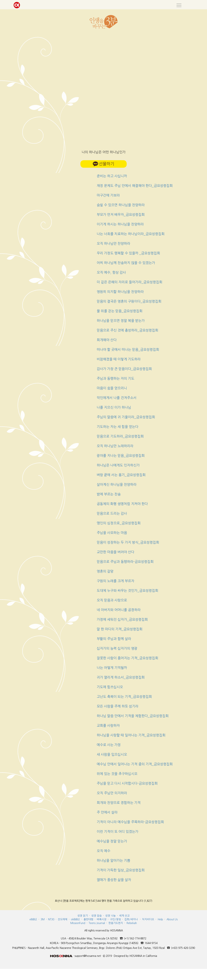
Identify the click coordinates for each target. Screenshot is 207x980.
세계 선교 (124, 916)
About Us (172, 919)
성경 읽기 (83, 916)
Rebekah (132, 923)
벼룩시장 (102, 919)
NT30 (51, 919)
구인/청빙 (115, 919)
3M (43, 919)
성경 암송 (97, 916)
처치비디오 (148, 919)
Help (160, 919)
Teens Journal (97, 923)
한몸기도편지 (116, 923)
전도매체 (63, 919)
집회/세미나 (131, 919)
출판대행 (88, 919)
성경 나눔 (110, 916)
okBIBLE (75, 919)
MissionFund (78, 923)
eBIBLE (33, 919)
